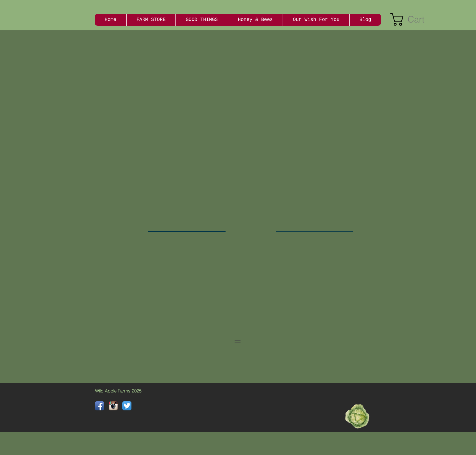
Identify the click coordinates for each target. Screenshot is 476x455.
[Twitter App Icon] (127, 406)
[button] (414, 19)
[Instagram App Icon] (113, 406)
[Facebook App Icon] (100, 406)
